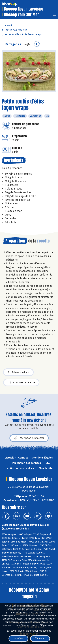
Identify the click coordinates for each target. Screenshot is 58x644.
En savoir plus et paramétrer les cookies (29, 631)
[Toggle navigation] (54, 15)
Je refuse (18, 638)
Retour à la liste (18, 372)
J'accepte (40, 638)
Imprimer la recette (21, 382)
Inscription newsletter (29, 438)
